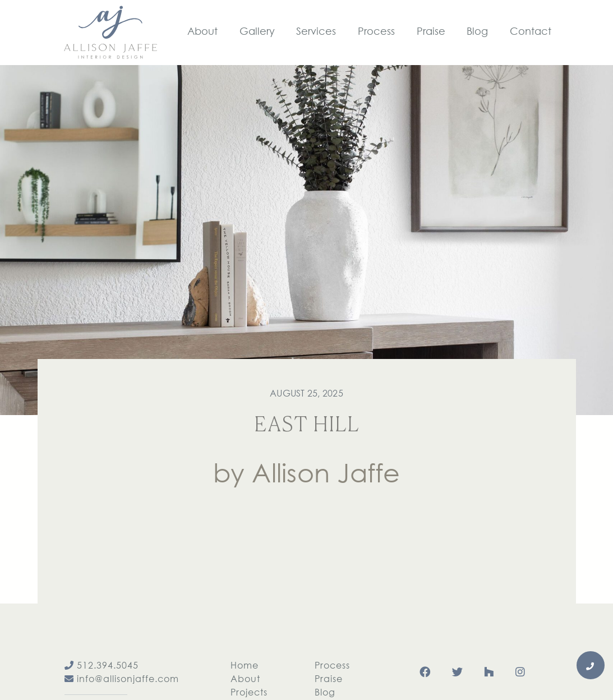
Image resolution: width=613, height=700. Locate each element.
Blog (325, 692)
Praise (329, 678)
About (245, 678)
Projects (249, 692)
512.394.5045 (102, 665)
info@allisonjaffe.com (122, 678)
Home (245, 665)
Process (332, 665)
